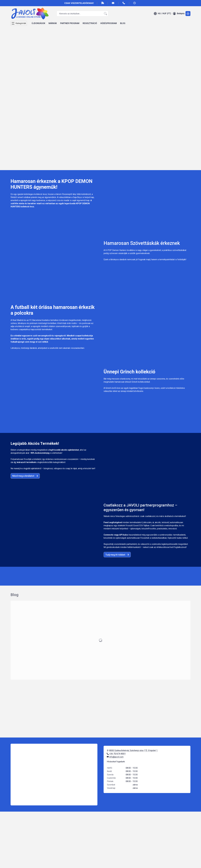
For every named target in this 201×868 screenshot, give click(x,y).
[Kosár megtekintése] (188, 14)
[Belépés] (179, 14)
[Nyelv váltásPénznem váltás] (162, 14)
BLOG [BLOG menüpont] (123, 23)
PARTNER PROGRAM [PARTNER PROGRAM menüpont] (70, 23)
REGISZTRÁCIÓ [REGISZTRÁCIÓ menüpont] (90, 23)
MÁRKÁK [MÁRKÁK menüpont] (53, 23)
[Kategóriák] (19, 23)
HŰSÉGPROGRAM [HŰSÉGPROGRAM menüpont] (109, 23)
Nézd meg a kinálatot (25, 476)
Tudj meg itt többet (117, 555)
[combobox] (82, 14)
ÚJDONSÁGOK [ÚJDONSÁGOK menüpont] (38, 23)
